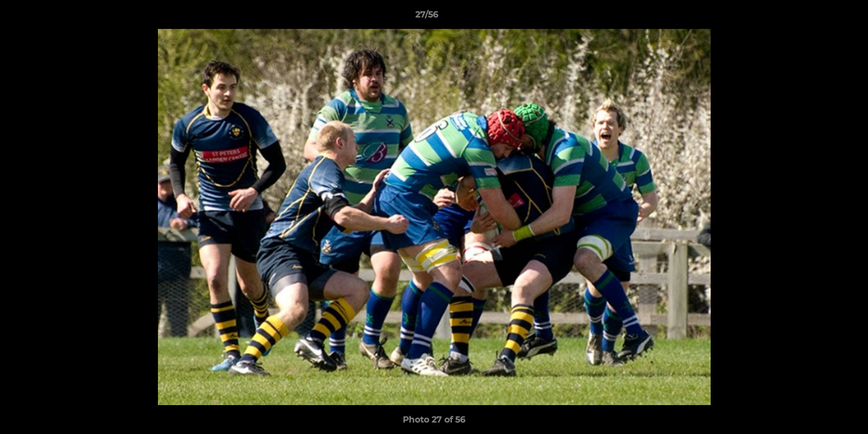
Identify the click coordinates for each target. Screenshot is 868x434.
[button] (817, 17)
